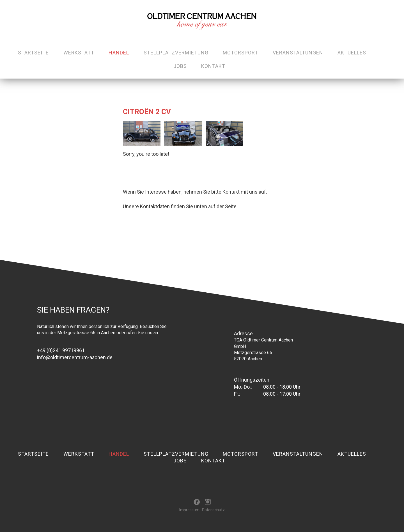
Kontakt (213, 66)
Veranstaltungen (298, 53)
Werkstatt (79, 53)
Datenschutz (213, 510)
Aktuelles (352, 53)
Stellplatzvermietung (176, 53)
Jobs (180, 66)
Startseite (33, 53)
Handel (119, 53)
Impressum (189, 510)
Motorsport (240, 53)
